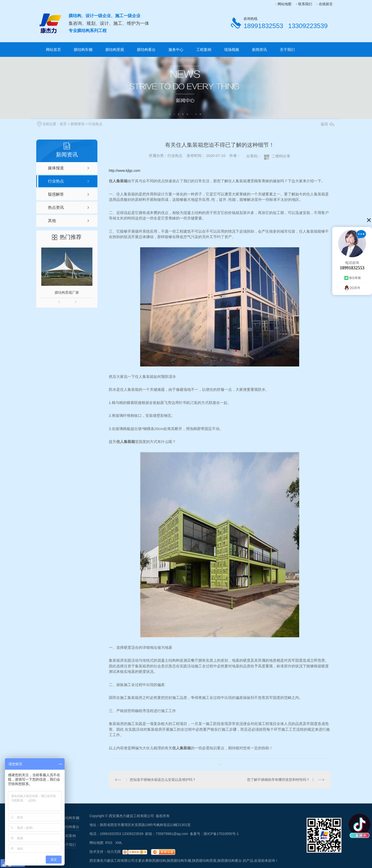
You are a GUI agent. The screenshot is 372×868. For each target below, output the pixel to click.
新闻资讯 (259, 50)
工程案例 (204, 50)
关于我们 (287, 50)
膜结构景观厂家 (67, 292)
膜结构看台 (146, 50)
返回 (327, 124)
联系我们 (305, 4)
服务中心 (176, 50)
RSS (109, 843)
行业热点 (95, 124)
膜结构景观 (115, 50)
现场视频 (232, 50)
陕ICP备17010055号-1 (221, 834)
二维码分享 (281, 156)
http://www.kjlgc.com (125, 171)
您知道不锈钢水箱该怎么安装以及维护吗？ (163, 780)
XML (119, 843)
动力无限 (114, 852)
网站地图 (285, 4)
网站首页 (53, 50)
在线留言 (326, 4)
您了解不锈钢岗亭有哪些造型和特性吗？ (278, 780)
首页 (63, 124)
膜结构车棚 (83, 50)
